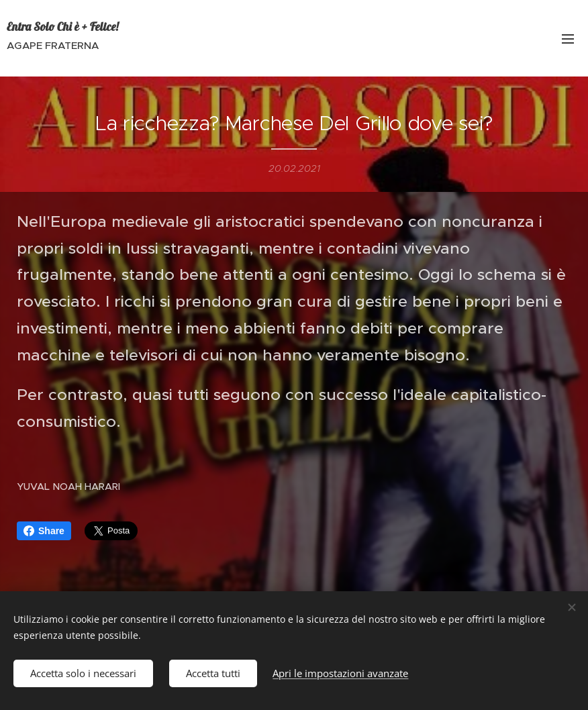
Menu (568, 39)
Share (44, 531)
